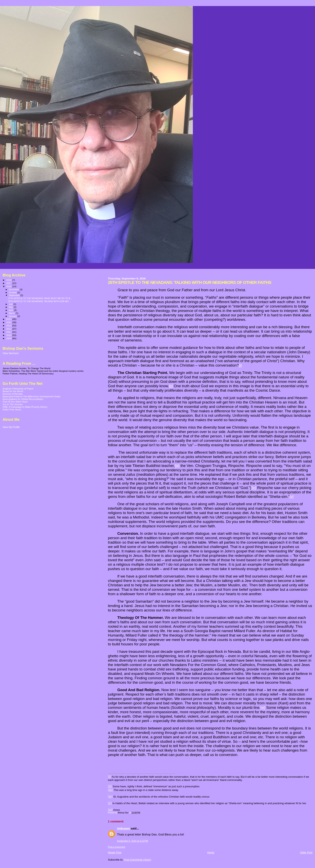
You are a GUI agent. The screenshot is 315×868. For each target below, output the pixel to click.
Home (211, 852)
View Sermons (11, 353)
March (12, 313)
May (11, 307)
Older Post (306, 852)
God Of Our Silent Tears (15, 402)
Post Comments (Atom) (138, 860)
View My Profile (11, 427)
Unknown (123, 828)
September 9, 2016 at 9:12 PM (132, 841)
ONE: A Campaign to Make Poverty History (25, 407)
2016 (9, 286)
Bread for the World (13, 391)
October (13, 292)
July (11, 304)
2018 (9, 280)
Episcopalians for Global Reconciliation (23, 399)
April (11, 310)
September (15, 295)
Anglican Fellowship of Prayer (18, 389)
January (13, 316)
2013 (9, 325)
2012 (9, 329)
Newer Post (115, 852)
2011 (9, 332)
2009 (9, 338)
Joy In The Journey (13, 404)
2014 (9, 322)
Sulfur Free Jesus (12, 409)
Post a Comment (116, 847)
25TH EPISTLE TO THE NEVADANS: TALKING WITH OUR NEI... (39, 301)
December (14, 289)
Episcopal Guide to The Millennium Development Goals (31, 396)
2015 (9, 319)
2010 (9, 335)
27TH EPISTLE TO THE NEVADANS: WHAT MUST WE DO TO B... (40, 298)
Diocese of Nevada (13, 394)
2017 (9, 283)
